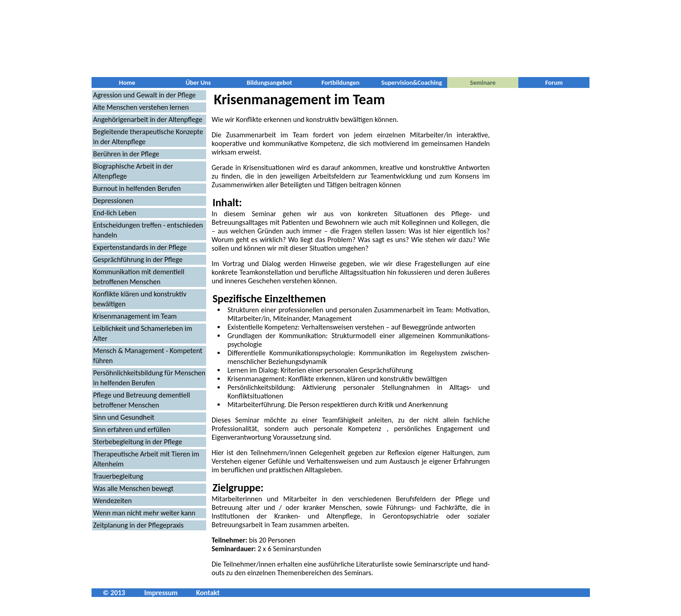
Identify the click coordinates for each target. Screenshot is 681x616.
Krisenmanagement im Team (135, 316)
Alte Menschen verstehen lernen (141, 107)
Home (127, 82)
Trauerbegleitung (118, 476)
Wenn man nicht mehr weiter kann (145, 513)
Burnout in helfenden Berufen (137, 188)
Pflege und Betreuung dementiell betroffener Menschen (142, 400)
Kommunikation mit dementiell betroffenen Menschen (139, 277)
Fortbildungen (341, 82)
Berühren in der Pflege (126, 154)
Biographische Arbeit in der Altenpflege (133, 171)
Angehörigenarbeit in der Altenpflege (148, 119)
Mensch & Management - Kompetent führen (148, 356)
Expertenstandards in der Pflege (140, 247)
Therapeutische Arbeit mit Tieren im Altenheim (146, 459)
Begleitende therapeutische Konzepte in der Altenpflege (148, 137)
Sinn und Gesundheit (124, 417)
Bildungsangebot (269, 82)
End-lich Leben (115, 213)
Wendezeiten (113, 501)
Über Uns (198, 82)
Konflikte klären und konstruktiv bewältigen (140, 299)
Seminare (483, 82)
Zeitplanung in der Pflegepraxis (139, 525)
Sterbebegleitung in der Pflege (138, 442)
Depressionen (113, 201)
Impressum (161, 593)
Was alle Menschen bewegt (133, 488)
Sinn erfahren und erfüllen (132, 429)
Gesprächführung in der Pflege (138, 259)
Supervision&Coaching (411, 82)
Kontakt (208, 593)
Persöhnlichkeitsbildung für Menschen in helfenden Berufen (150, 378)
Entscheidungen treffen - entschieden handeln (148, 230)
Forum (554, 82)
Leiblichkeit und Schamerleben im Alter (143, 333)
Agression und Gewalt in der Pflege (145, 95)
